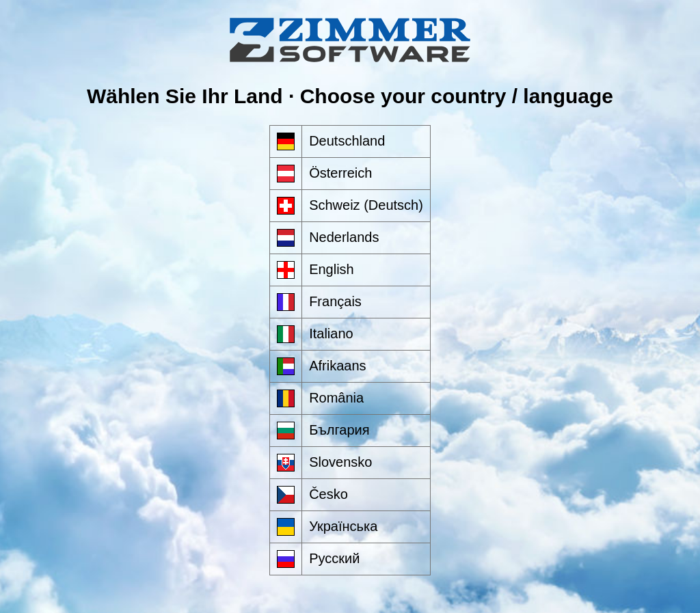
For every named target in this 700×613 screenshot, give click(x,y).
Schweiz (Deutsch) (366, 205)
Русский (334, 558)
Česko (328, 494)
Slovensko (340, 462)
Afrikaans (337, 366)
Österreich (340, 173)
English (332, 269)
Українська (343, 526)
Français (335, 301)
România (336, 398)
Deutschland (347, 141)
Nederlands (344, 237)
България (339, 430)
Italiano (331, 333)
